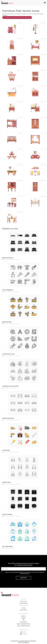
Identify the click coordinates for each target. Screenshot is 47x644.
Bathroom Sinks (7, 322)
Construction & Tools (8, 354)
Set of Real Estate (7, 546)
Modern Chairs (6, 482)
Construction (6, 450)
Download (20, 23)
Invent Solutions (7, 260)
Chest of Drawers (7, 514)
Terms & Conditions (23, 642)
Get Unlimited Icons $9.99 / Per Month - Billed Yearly (17, 18)
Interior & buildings (33, 14)
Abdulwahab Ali (7, 484)
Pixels (5, 548)
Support (23, 618)
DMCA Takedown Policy (24, 626)
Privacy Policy (23, 622)
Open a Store (24, 610)
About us (24, 616)
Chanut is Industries (21, 14)
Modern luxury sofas (8, 418)
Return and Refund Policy (24, 624)
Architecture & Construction (11, 386)
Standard (5, 15)
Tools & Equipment (8, 290)
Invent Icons (6, 292)
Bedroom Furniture (8, 258)
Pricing (23, 608)
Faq (24, 620)
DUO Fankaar (7, 356)
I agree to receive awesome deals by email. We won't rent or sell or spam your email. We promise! (25, 573)
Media (5, 388)
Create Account (23, 603)
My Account (23, 601)
